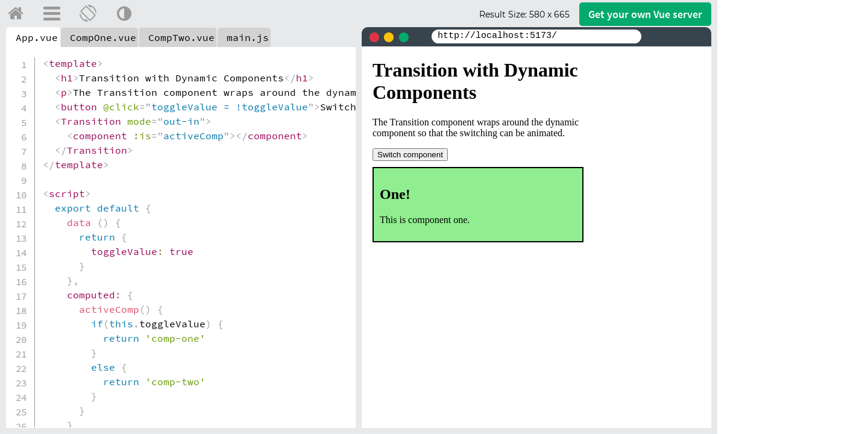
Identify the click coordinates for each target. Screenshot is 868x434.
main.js (248, 37)
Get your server (645, 14)
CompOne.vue (103, 37)
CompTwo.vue (181, 37)
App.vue (37, 37)
